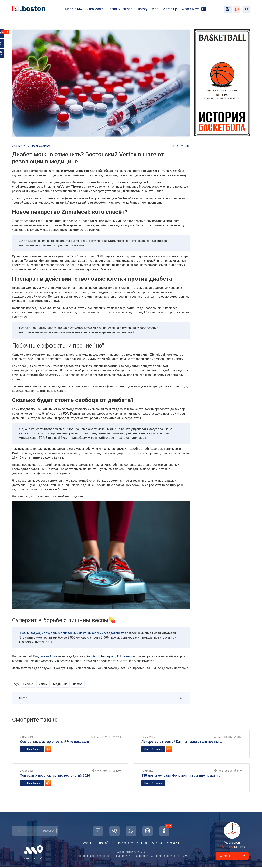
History (142, 9)
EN (204, 9)
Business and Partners (132, 843)
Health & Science (120, 9)
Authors (157, 843)
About (87, 843)
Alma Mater (95, 9)
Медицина (62, 684)
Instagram (108, 656)
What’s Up (170, 9)
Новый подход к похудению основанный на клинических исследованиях (72, 633)
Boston (80, 684)
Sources (101, 699)
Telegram (124, 656)
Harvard (29, 684)
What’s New (190, 9)
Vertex (44, 684)
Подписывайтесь (45, 656)
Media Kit (173, 843)
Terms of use (105, 843)
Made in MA (74, 9)
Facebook (93, 656)
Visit (155, 9)
